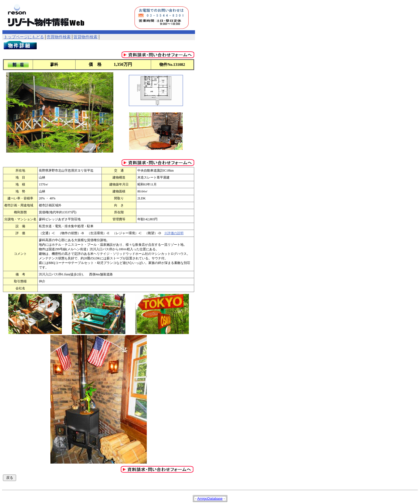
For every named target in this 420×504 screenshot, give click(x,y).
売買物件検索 (59, 37)
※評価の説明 (174, 233)
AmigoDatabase (210, 499)
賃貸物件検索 (85, 37)
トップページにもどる (24, 37)
